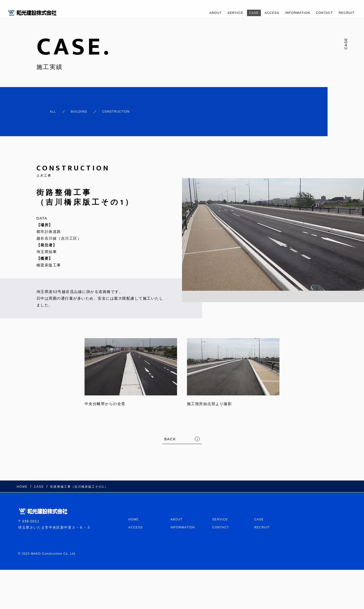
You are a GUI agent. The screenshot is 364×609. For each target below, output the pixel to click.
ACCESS (259, 13)
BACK (170, 434)
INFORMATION (289, 13)
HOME (134, 509)
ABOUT (195, 13)
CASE (239, 13)
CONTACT (320, 13)
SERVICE (218, 13)
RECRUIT (345, 13)
